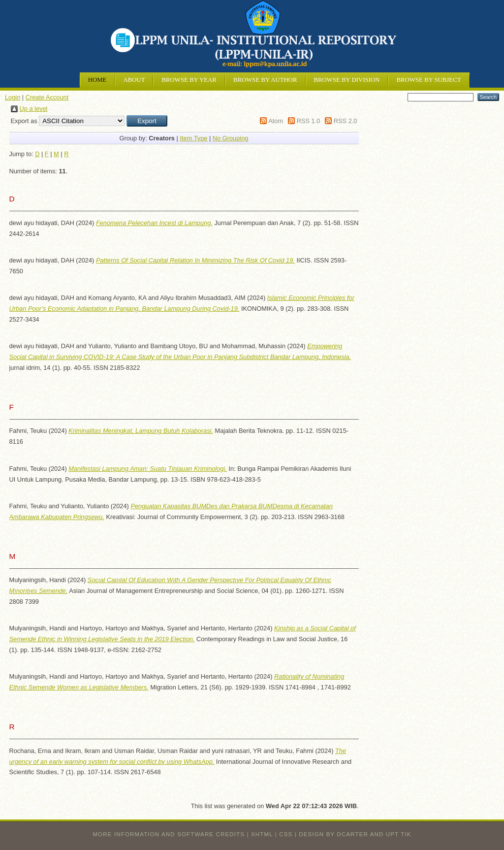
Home (97, 80)
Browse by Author (265, 80)
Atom (276, 121)
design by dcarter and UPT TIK (355, 834)
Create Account (47, 97)
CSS (286, 834)
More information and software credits (169, 834)
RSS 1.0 (309, 121)
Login (13, 97)
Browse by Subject (428, 80)
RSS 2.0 (346, 121)
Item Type (193, 138)
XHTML (262, 834)
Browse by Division (347, 80)
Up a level (34, 109)
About (134, 80)
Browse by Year (189, 80)
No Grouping (231, 138)
